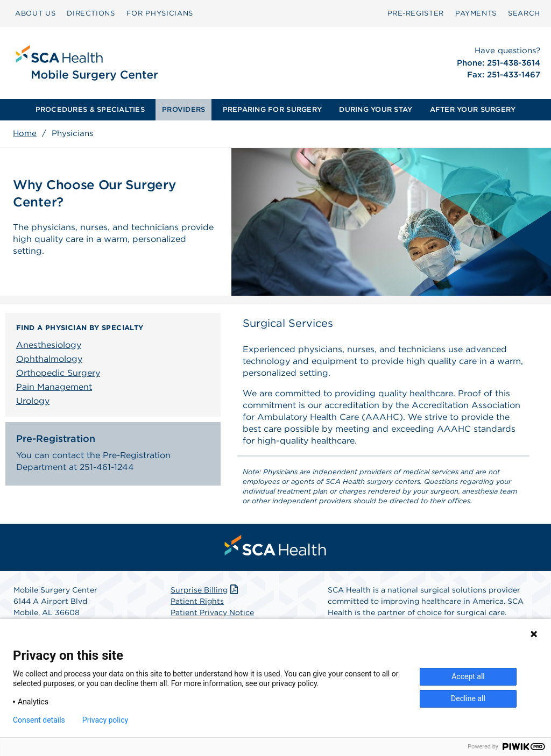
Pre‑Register (416, 13)
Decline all (468, 698)
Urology (33, 401)
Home (25, 133)
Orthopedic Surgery (58, 373)
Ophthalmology (49, 359)
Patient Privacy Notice (212, 612)
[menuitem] (35, 13)
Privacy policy (105, 720)
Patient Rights (197, 601)
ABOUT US (35, 13)
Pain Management (54, 387)
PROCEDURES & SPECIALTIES (90, 109)
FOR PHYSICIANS (160, 13)
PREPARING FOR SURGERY (272, 109)
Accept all (468, 676)
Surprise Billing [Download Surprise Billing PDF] (205, 590)
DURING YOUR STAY (376, 109)
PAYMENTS (476, 13)
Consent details (39, 720)
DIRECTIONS (91, 13)
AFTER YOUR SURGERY (473, 109)
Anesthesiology (49, 345)
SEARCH (524, 13)
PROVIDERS (183, 109)
